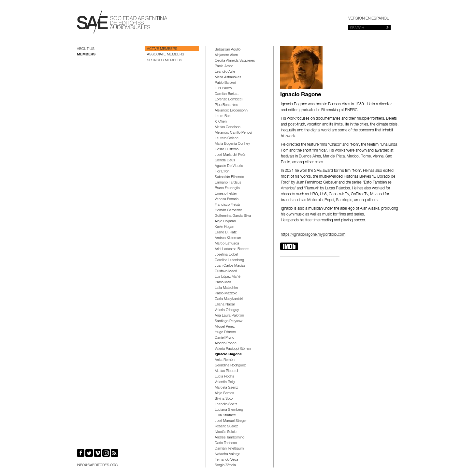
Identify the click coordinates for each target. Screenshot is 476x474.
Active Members (162, 49)
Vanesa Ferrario (227, 199)
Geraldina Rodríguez (230, 366)
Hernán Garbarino (228, 210)
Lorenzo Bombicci (229, 100)
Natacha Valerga (228, 454)
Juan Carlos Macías (230, 266)
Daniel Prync (224, 338)
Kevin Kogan (224, 227)
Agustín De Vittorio (229, 166)
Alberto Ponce (226, 343)
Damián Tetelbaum (229, 449)
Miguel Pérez (225, 327)
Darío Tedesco (226, 443)
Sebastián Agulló (228, 50)
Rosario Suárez (226, 427)
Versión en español (368, 19)
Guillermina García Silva (233, 216)
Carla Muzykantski (229, 299)
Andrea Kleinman (228, 238)
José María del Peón (231, 155)
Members (86, 55)
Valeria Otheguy (227, 310)
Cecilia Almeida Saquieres (235, 61)
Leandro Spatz (226, 404)
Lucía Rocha (224, 377)
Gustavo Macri (226, 271)
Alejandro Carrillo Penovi (233, 133)
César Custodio (227, 149)
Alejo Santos (224, 393)
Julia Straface (225, 415)
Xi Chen (221, 122)
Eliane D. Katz (226, 233)
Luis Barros (223, 89)
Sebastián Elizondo (229, 177)
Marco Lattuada (227, 244)
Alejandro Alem (226, 55)
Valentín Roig (225, 382)
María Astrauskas (228, 77)
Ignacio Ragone (228, 355)
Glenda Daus (225, 161)
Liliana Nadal (225, 305)
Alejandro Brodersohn (231, 111)
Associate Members (166, 55)
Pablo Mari (223, 282)
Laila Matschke (226, 288)
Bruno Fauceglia (227, 188)
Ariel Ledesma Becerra (232, 249)
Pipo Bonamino (226, 105)
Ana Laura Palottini (229, 316)
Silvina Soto (224, 399)
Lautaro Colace (227, 138)
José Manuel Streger (231, 421)
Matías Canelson (228, 127)
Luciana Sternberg (229, 410)
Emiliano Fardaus (228, 183)
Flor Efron (222, 172)
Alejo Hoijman (225, 222)
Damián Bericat (227, 94)
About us (86, 49)
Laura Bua (223, 116)
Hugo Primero (225, 332)
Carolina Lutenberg (229, 260)
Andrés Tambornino (230, 438)
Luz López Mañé (228, 277)
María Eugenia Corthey (232, 144)
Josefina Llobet (226, 255)
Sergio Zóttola (225, 465)
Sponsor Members (165, 60)
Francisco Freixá (227, 205)
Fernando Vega (226, 460)
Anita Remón (225, 360)
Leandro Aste (225, 72)
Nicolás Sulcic (226, 432)
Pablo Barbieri (225, 83)
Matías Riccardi (226, 371)
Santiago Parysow (229, 321)
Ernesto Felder (226, 194)
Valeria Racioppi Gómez (233, 349)
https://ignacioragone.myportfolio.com (313, 235)
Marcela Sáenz (226, 388)
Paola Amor (224, 66)
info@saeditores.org (97, 465)
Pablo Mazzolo (226, 294)
